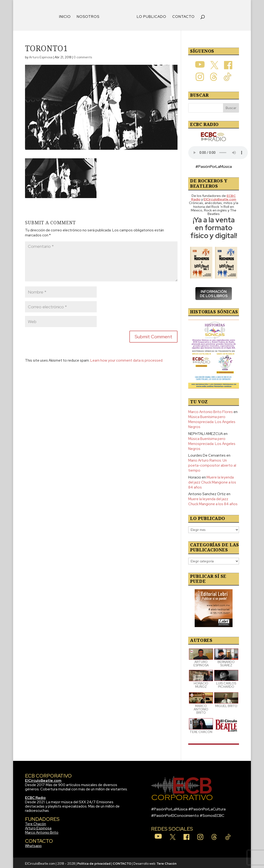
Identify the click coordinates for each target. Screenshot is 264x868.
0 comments (83, 56)
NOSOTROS (90, 15)
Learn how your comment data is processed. (127, 359)
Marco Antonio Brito (42, 831)
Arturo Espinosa (41, 56)
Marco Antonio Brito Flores (211, 410)
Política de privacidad (94, 862)
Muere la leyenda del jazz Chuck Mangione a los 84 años (212, 481)
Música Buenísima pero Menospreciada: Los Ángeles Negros (212, 420)
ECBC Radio (35, 796)
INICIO (67, 15)
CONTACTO (182, 15)
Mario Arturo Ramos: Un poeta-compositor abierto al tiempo (212, 464)
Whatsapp (33, 844)
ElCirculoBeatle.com (43, 779)
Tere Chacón (36, 822)
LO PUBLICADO (150, 15)
